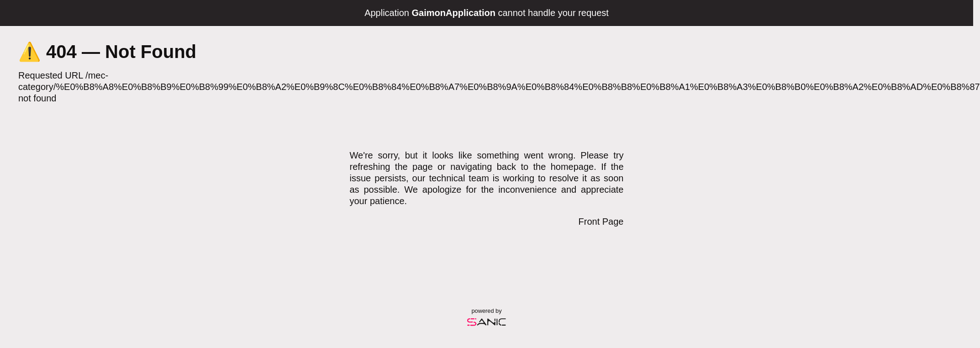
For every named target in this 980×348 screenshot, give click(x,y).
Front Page (601, 221)
